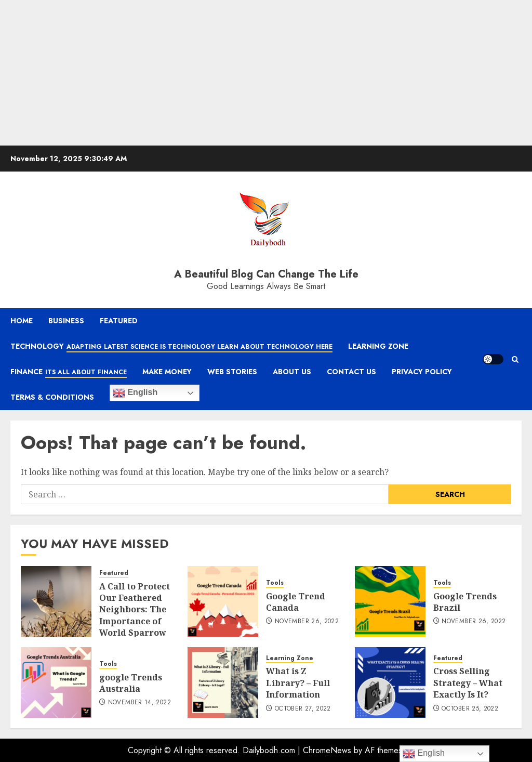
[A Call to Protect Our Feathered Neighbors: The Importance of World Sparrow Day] (56, 601)
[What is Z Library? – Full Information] (223, 682)
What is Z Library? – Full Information (298, 683)
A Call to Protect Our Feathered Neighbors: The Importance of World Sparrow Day (135, 615)
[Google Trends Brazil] (390, 601)
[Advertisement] (266, 73)
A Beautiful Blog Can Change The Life (266, 274)
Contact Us (351, 372)
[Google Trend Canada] (223, 601)
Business (66, 321)
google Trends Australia (131, 683)
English (135, 393)
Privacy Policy (422, 372)
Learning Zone (378, 346)
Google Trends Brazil (465, 602)
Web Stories (232, 372)
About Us (292, 372)
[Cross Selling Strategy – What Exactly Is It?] (390, 682)
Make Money (167, 372)
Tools (275, 583)
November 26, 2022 (307, 622)
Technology (171, 347)
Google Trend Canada (296, 602)
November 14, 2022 (139, 703)
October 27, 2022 (303, 709)
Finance (69, 372)
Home (22, 321)
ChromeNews (327, 750)
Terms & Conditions (52, 397)
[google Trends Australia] (56, 682)
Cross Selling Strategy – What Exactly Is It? (468, 683)
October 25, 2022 (470, 709)
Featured (119, 321)
